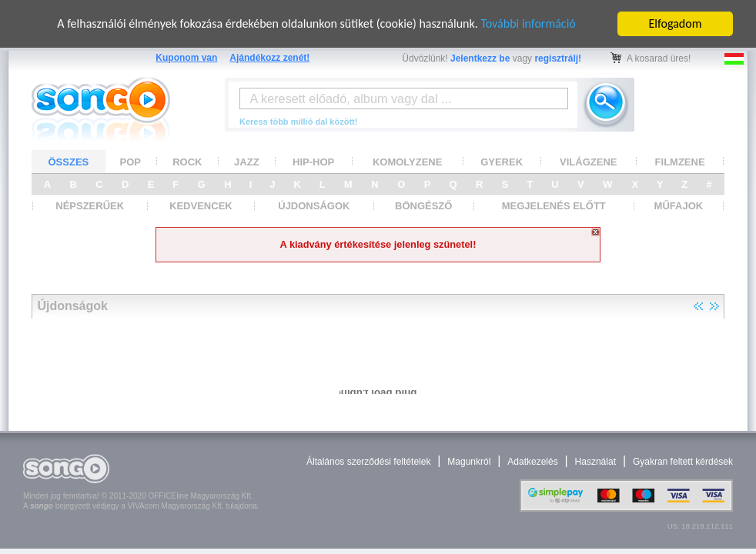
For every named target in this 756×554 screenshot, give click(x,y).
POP (130, 162)
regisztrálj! (558, 58)
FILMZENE (680, 162)
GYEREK (502, 162)
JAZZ (247, 162)
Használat (595, 462)
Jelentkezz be (480, 58)
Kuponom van (186, 58)
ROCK (187, 162)
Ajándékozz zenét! (269, 58)
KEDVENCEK (201, 206)
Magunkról (469, 462)
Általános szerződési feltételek (368, 462)
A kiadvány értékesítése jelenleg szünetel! (378, 244)
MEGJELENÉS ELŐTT (554, 206)
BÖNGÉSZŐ (423, 206)
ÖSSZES (69, 162)
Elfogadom (676, 23)
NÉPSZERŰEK (90, 206)
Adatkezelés (532, 462)
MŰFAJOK (679, 206)
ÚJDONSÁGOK (314, 206)
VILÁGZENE (588, 162)
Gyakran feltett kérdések (683, 462)
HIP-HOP (313, 162)
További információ (528, 23)
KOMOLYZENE (408, 162)
